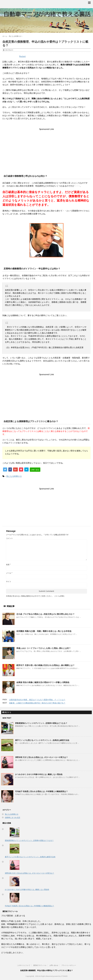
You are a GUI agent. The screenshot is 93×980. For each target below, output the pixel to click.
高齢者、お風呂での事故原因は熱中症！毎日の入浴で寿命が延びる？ (37, 703)
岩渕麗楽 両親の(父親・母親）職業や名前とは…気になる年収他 (44, 631)
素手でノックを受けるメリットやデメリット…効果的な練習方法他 (42, 740)
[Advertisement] (46, 147)
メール (9, 573)
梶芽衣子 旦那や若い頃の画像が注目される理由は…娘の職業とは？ (45, 665)
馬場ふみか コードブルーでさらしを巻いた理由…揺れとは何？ (44, 648)
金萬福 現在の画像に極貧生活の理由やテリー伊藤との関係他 (43, 682)
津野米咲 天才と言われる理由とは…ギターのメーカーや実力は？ (41, 757)
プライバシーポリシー (69, 965)
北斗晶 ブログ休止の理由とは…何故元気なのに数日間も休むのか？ (45, 614)
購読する (7, 712)
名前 (8, 565)
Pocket (22, 56)
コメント (9, 538)
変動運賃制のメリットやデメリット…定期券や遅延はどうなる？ (41, 723)
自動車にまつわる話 (12, 817)
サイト (9, 581)
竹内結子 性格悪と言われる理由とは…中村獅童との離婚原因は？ (41, 791)
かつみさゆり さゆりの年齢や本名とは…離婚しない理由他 (39, 774)
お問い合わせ (54, 965)
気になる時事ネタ (14, 476)
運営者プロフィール (40, 965)
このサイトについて (24, 965)
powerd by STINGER (60, 976)
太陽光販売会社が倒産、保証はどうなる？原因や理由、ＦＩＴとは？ (37, 700)
